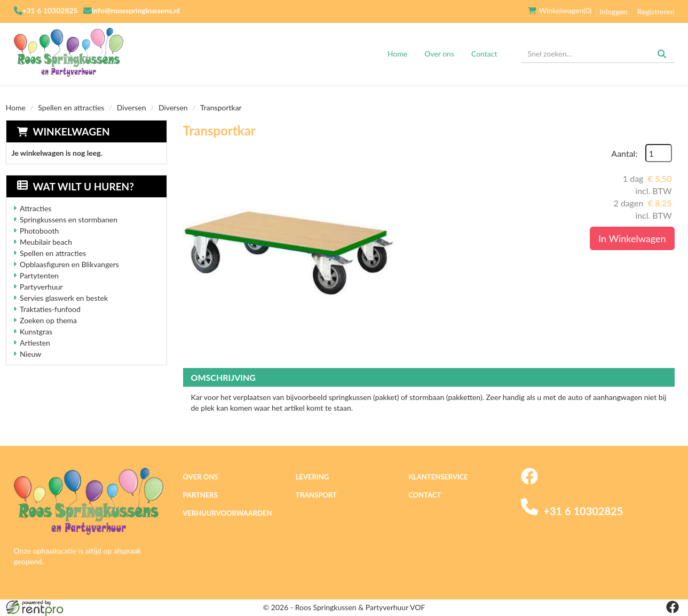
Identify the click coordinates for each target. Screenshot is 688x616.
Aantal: (624, 153)
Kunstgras (36, 331)
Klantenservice (438, 477)
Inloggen (613, 11)
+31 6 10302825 (50, 10)
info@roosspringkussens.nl (136, 10)
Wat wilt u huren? (76, 186)
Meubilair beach (46, 242)
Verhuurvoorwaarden (228, 513)
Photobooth (39, 231)
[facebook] (529, 482)
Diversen (132, 107)
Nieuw (30, 354)
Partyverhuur (41, 287)
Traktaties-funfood (50, 309)
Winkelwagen (72, 131)
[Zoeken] (662, 54)
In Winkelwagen (632, 238)
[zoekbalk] (598, 54)
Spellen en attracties (71, 107)
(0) (560, 11)
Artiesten (35, 343)
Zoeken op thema (48, 320)
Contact (484, 54)
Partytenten (39, 275)
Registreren (656, 11)
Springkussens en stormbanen (69, 219)
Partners (200, 495)
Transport (316, 495)
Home (397, 54)
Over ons (439, 54)
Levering (312, 477)
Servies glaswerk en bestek (64, 298)
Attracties (35, 208)
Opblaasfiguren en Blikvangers (69, 264)
